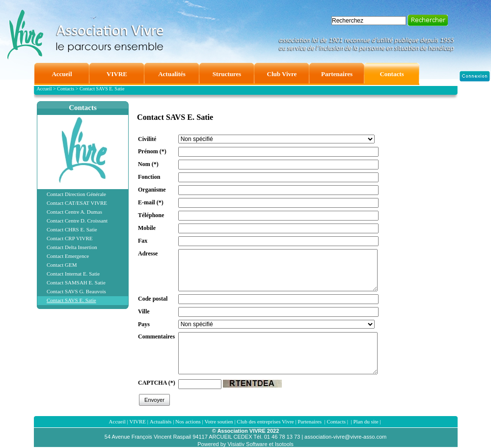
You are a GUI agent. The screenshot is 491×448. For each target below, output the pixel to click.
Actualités (161, 421)
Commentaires (156, 336)
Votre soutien (218, 421)
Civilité (147, 139)
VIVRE (137, 421)
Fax (143, 241)
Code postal (153, 299)
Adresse (148, 253)
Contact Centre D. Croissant (77, 221)
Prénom (152, 151)
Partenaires (310, 421)
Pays (144, 324)
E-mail (151, 202)
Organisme (152, 190)
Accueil (117, 421)
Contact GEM (62, 265)
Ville (144, 311)
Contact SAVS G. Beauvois (76, 291)
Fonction (149, 177)
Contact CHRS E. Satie (72, 229)
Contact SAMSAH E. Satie (76, 282)
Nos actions (188, 421)
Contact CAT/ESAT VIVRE (77, 203)
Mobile (147, 228)
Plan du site (366, 421)
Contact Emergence (68, 256)
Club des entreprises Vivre (265, 421)
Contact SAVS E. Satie (71, 300)
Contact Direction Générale (76, 194)
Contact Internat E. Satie (73, 274)
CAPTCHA (157, 383)
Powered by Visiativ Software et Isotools (245, 444)
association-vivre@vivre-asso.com (345, 437)
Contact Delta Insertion (72, 247)
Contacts (83, 108)
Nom (148, 164)
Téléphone (151, 215)
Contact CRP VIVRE (70, 238)
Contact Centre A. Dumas (74, 212)
